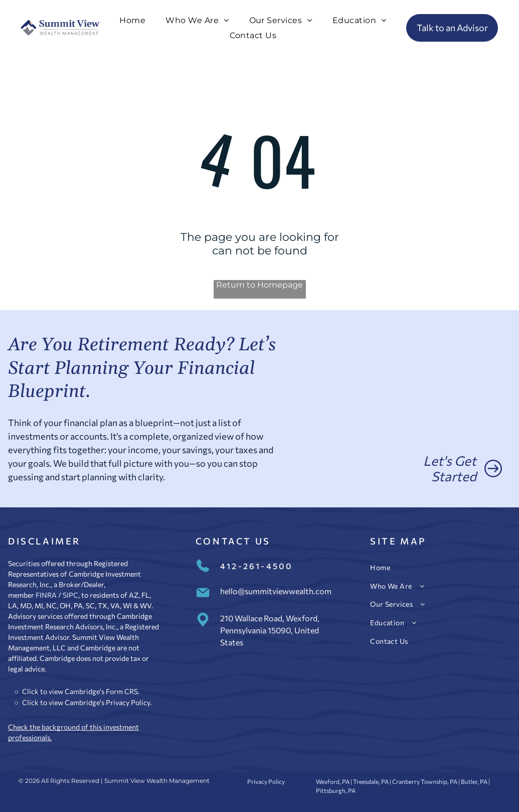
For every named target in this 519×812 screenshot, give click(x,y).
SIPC (70, 595)
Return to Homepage (259, 285)
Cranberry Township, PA (425, 781)
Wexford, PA (333, 781)
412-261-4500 (256, 566)
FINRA (46, 595)
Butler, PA (474, 781)
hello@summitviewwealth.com (276, 591)
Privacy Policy (128, 702)
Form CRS (122, 691)
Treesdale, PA (371, 781)
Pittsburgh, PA (336, 790)
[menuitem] (132, 20)
